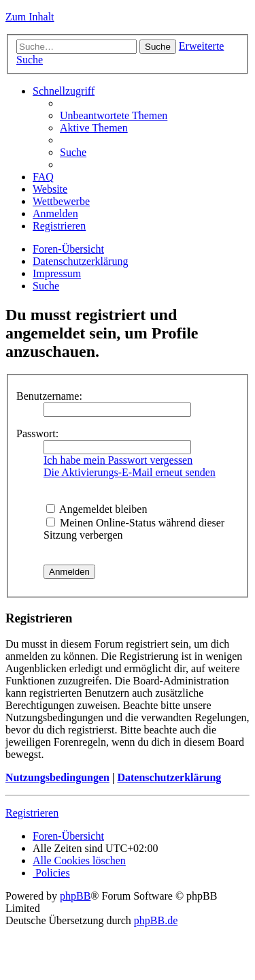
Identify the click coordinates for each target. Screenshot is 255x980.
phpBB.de (156, 920)
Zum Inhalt (30, 17)
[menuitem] (114, 115)
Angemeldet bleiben (97, 509)
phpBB (75, 896)
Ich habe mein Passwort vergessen (118, 460)
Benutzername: (49, 396)
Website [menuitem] (50, 189)
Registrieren (32, 813)
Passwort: (37, 433)
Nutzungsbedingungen (57, 777)
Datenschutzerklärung (169, 777)
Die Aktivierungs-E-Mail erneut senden (130, 472)
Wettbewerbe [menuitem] (61, 201)
